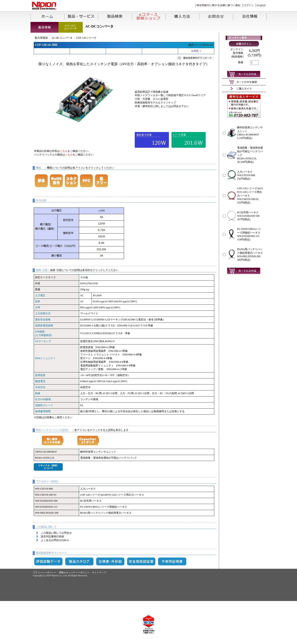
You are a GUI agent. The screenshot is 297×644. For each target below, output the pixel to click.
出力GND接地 (43, 399)
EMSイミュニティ (45, 358)
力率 (38, 307)
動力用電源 (41, 38)
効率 (38, 301)
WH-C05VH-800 (44, 489)
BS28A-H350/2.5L (45, 458)
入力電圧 (40, 295)
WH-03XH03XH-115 (46, 507)
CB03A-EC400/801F (46, 452)
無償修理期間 (43, 411)
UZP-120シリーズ (86, 38)
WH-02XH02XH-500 (46, 501)
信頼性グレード (44, 405)
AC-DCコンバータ (62, 38)
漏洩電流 (40, 381)
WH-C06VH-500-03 (46, 495)
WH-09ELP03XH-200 (47, 513)
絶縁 (38, 393)
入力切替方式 (43, 314)
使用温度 (40, 375)
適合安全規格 (43, 320)
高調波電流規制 (44, 326)
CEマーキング (43, 341)
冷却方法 (40, 387)
